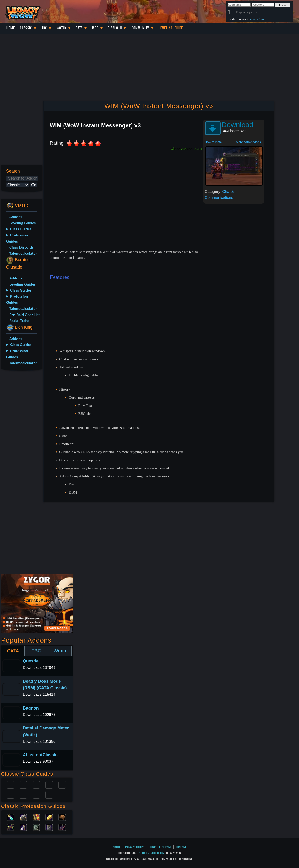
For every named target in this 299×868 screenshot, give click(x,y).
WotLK (61, 28)
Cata (79, 28)
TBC (44, 28)
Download (238, 125)
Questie (31, 661)
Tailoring (49, 827)
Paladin (10, 784)
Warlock (62, 784)
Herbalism (10, 827)
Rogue (10, 794)
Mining (23, 827)
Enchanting (36, 817)
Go (34, 185)
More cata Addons (248, 142)
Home (11, 28)
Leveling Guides (23, 223)
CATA (13, 651)
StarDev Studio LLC (151, 853)
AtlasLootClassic (40, 755)
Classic (26, 28)
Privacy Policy (134, 847)
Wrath (60, 651)
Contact (181, 847)
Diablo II (115, 28)
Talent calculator (23, 253)
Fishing (62, 827)
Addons (16, 217)
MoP (95, 28)
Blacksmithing (23, 817)
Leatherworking (62, 817)
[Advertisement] (21, 449)
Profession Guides (17, 238)
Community (140, 28)
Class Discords (21, 247)
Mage (23, 794)
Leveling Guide (171, 28)
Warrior (49, 784)
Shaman (36, 794)
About (117, 847)
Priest (36, 784)
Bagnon (31, 708)
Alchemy (10, 817)
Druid (23, 784)
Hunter (49, 794)
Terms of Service (160, 847)
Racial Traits (19, 320)
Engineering (49, 817)
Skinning (36, 827)
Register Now (257, 19)
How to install (214, 142)
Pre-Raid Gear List (25, 314)
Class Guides (21, 229)
